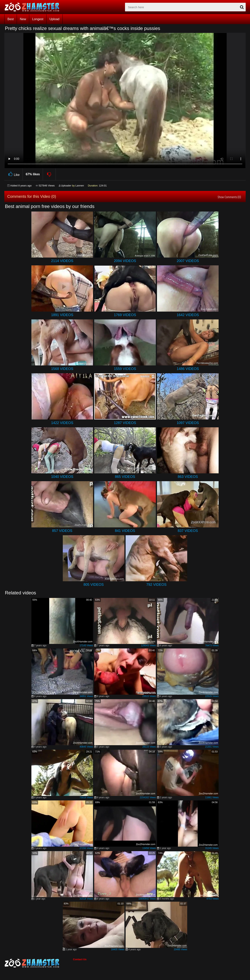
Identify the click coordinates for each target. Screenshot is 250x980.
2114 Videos (62, 261)
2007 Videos (188, 261)
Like (13, 174)
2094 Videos (125, 261)
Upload (54, 19)
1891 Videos (62, 315)
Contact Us (80, 959)
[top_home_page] (34, 7)
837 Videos (188, 531)
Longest (38, 19)
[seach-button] (242, 7)
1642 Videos (188, 315)
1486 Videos (188, 369)
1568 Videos (62, 369)
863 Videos (188, 477)
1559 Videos (125, 369)
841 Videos (125, 531)
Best (11, 19)
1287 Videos (125, 423)
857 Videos (62, 531)
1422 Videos (62, 423)
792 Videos (156, 585)
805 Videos (94, 585)
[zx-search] (185, 7)
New (23, 19)
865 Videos (125, 477)
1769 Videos (125, 315)
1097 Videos (188, 423)
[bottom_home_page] (39, 963)
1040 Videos (62, 477)
